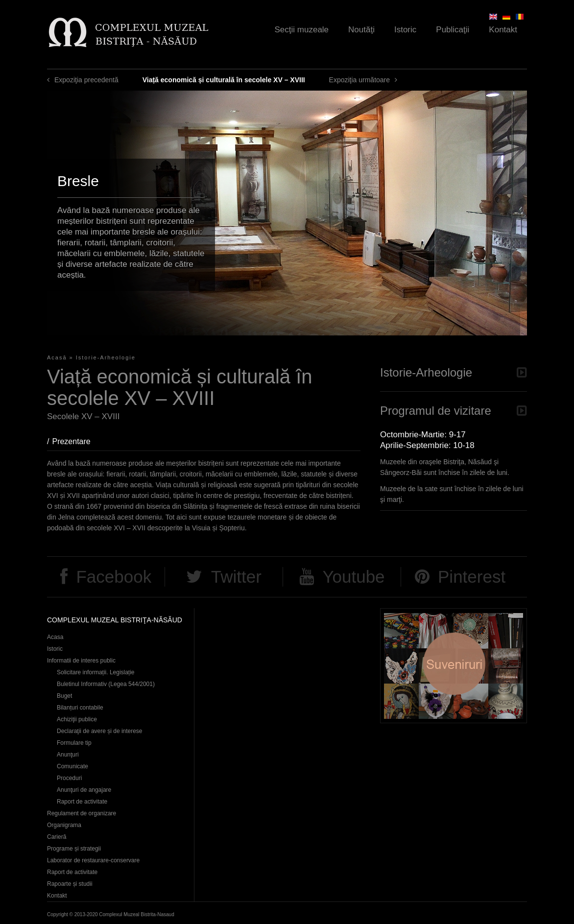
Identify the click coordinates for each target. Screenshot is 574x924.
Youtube (353, 577)
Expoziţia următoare (360, 80)
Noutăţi (361, 30)
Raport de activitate (82, 802)
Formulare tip (74, 743)
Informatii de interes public (81, 661)
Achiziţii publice (77, 719)
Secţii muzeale (302, 30)
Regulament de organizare (82, 813)
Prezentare (76, 441)
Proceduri (69, 778)
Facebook (114, 577)
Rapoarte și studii (70, 884)
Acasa (55, 637)
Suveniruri (454, 666)
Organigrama (64, 825)
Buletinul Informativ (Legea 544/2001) (106, 684)
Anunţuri (68, 755)
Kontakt (503, 30)
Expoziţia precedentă (86, 80)
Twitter (236, 577)
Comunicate (72, 766)
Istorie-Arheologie (106, 357)
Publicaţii (453, 30)
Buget (64, 696)
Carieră (57, 837)
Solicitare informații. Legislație (96, 672)
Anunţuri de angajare (84, 790)
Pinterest (472, 577)
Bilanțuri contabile (80, 708)
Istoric (405, 30)
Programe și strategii (74, 849)
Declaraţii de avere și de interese (100, 731)
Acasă (57, 357)
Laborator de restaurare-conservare (93, 860)
